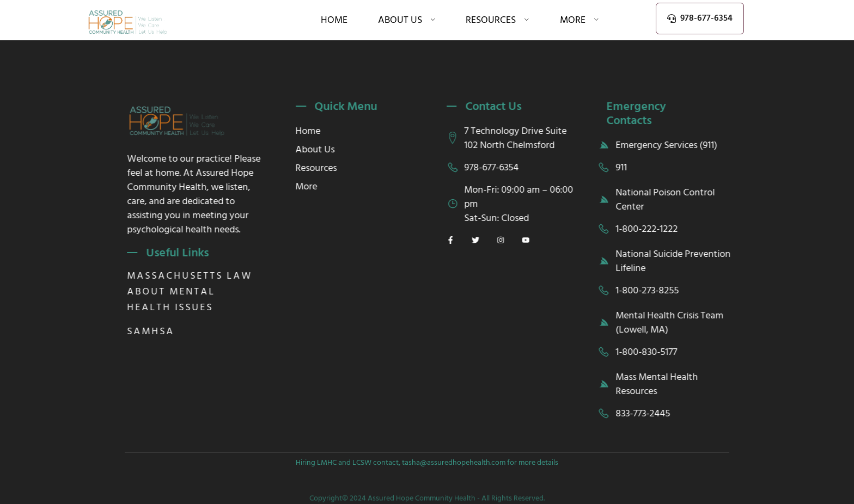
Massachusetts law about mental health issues (199, 291)
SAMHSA (160, 331)
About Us (407, 20)
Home (334, 20)
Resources (498, 20)
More (579, 20)
